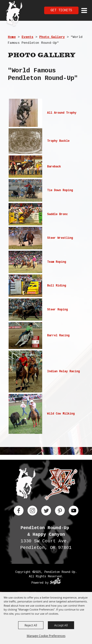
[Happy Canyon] (61, 485)
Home (12, 37)
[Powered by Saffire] (55, 582)
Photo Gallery (52, 37)
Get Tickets (61, 10)
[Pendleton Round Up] (14, 14)
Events (27, 37)
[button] (46, 113)
